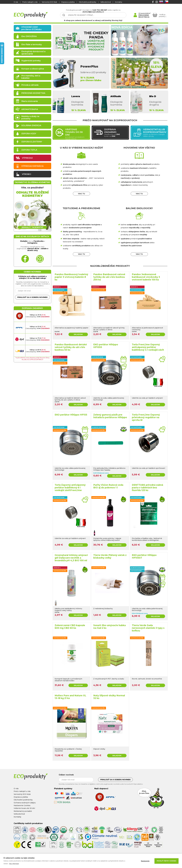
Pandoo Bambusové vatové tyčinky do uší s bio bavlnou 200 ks (109, 277)
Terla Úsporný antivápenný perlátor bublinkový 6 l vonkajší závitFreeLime (70, 488)
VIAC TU (81, 194)
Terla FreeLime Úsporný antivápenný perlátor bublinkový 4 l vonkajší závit (148, 347)
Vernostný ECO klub (49, 2)
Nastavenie (145, 861)
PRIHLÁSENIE (144, 15)
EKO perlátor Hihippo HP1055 (106, 346)
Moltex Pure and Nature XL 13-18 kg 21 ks (70, 697)
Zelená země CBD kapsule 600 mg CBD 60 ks (70, 627)
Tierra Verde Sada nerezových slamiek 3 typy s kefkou (148, 628)
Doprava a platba (68, 2)
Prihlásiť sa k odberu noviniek (32, 297)
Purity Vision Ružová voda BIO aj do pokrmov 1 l (108, 486)
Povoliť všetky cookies (167, 861)
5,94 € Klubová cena (140, 613)
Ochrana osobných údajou (25, 803)
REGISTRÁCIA (144, 17)
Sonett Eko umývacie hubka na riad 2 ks (110, 627)
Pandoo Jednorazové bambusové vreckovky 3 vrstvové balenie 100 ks (146, 277)
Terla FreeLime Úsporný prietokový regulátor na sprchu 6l (146, 417)
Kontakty (119, 2)
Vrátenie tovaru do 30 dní (24, 808)
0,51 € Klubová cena (101, 473)
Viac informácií (14, 864)
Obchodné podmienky (88, 2)
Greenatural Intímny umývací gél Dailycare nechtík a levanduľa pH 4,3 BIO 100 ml (71, 558)
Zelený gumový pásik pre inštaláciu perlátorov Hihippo (110, 416)
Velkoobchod (106, 2)
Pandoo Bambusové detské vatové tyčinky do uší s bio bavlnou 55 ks (71, 347)
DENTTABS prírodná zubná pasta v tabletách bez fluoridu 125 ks (147, 488)
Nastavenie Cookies (22, 805)
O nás (16, 2)
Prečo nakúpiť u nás (30, 2)
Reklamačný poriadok (23, 811)
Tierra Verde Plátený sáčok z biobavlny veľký (110, 556)
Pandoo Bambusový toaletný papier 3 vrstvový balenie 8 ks (71, 277)
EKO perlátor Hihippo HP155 (71, 415)
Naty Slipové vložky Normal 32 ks (109, 697)
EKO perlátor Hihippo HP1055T (144, 556)
